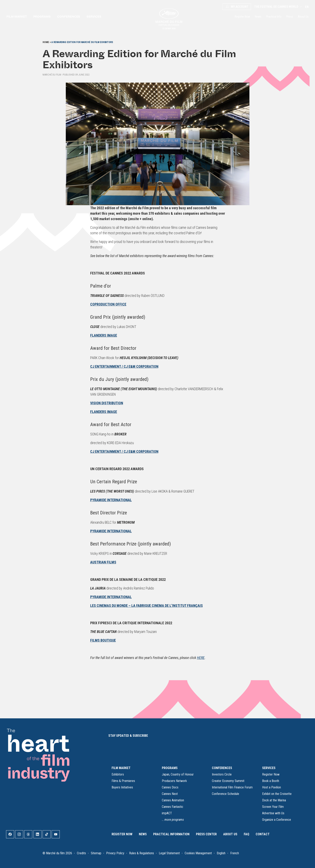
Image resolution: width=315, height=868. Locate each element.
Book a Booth (271, 781)
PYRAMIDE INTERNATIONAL (111, 500)
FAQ (246, 834)
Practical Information (171, 834)
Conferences (69, 16)
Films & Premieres (123, 781)
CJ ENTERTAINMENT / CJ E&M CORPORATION (124, 366)
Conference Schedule (226, 794)
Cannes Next (170, 794)
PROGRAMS (170, 768)
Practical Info (274, 17)
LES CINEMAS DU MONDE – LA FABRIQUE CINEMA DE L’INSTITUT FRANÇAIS (147, 606)
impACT (167, 813)
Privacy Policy (115, 853)
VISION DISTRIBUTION (107, 403)
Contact (263, 834)
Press (290, 17)
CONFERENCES (222, 768)
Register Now (242, 17)
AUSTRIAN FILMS (103, 562)
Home (46, 42)
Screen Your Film (273, 807)
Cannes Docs (170, 787)
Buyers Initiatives (122, 787)
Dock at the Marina (274, 800)
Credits (81, 853)
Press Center (206, 834)
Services (94, 16)
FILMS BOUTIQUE (103, 640)
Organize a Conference (277, 820)
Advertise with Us (273, 813)
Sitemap (96, 853)
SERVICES (269, 768)
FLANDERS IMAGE (104, 335)
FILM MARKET (121, 768)
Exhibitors (118, 774)
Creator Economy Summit (228, 781)
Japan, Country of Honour (178, 774)
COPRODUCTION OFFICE (108, 304)
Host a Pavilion (272, 787)
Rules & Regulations (142, 853)
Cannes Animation (173, 800)
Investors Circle (222, 774)
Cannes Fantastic (173, 807)
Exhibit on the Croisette (277, 794)
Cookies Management (198, 853)
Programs (42, 16)
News (258, 17)
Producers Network (174, 781)
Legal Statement (169, 853)
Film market (17, 16)
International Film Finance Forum (232, 787)
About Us (303, 17)
